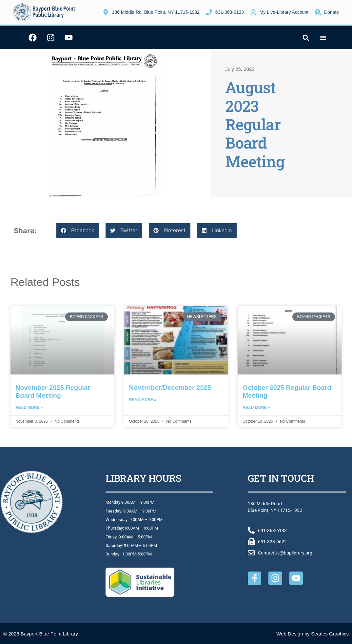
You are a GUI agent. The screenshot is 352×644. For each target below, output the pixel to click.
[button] (306, 38)
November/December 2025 (170, 388)
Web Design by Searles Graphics (313, 634)
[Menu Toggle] (323, 38)
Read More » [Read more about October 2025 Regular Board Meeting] (256, 408)
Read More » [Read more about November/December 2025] (143, 400)
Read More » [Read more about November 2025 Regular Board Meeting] (29, 408)
